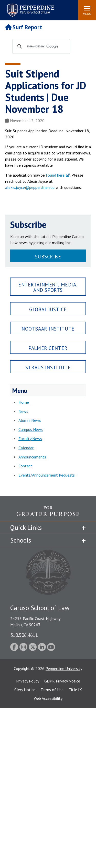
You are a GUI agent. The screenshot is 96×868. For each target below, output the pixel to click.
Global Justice (48, 309)
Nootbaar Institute (48, 329)
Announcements (32, 457)
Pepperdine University (64, 668)
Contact (25, 466)
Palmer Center (48, 348)
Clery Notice (25, 690)
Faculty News (30, 439)
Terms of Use (52, 690)
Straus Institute (48, 367)
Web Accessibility (48, 698)
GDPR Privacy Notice (62, 681)
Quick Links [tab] (26, 528)
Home (24, 402)
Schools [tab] (21, 540)
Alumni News (30, 420)
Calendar (26, 448)
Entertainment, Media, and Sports (48, 287)
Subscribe (48, 257)
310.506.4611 (24, 635)
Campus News (31, 429)
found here (55, 175)
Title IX (75, 690)
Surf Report (24, 27)
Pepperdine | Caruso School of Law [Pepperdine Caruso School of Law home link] (30, 7)
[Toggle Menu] (87, 10)
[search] (46, 47)
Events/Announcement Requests (47, 475)
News (23, 411)
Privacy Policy (28, 681)
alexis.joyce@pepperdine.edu (30, 187)
